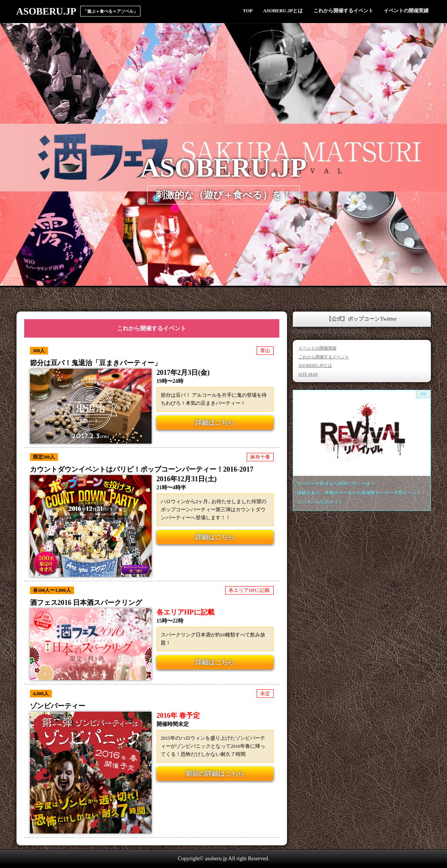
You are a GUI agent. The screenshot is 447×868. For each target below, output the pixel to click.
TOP (248, 11)
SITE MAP (308, 374)
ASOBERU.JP (46, 11)
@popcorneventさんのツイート (329, 330)
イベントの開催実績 (406, 11)
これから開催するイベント (343, 11)
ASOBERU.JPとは (283, 11)
